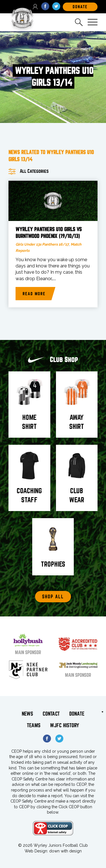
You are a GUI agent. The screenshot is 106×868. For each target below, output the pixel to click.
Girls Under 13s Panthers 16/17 (42, 244)
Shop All (53, 597)
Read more (34, 294)
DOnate (80, 7)
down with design (65, 851)
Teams (34, 725)
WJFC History (65, 725)
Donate (77, 714)
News (27, 714)
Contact (51, 714)
